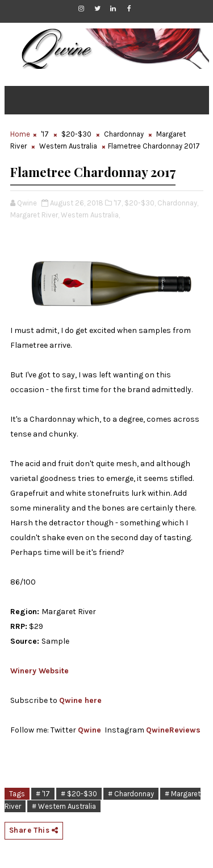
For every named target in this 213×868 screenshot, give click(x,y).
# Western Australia (64, 806)
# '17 (43, 794)
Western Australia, (90, 215)
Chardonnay (124, 134)
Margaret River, (35, 215)
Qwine (89, 730)
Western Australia (68, 146)
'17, (118, 203)
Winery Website (39, 671)
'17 (45, 134)
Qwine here (80, 700)
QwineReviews (173, 730)
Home (20, 134)
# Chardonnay (131, 794)
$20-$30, (140, 203)
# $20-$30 (79, 794)
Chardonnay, (178, 203)
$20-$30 (76, 134)
